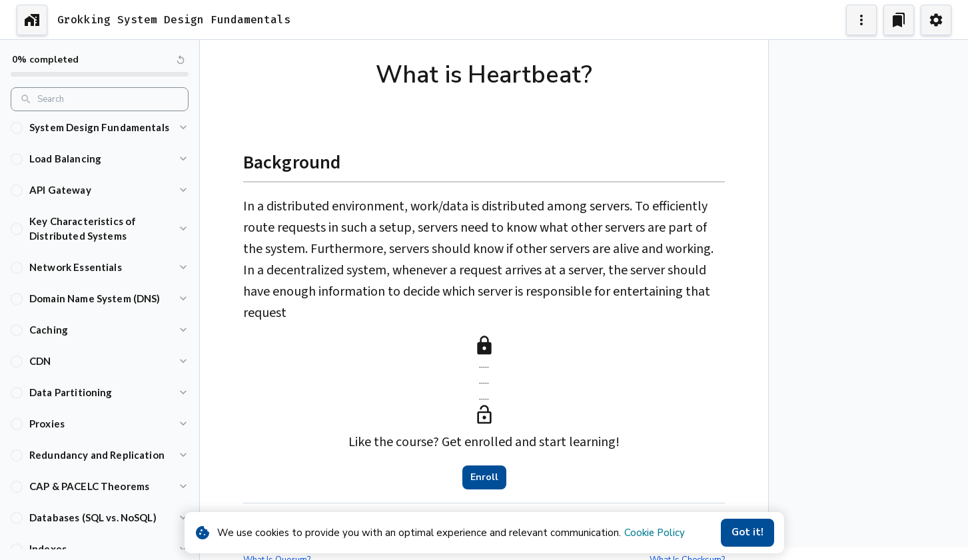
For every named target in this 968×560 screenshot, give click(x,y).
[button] (100, 132)
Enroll (484, 477)
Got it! (747, 533)
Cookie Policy (655, 533)
